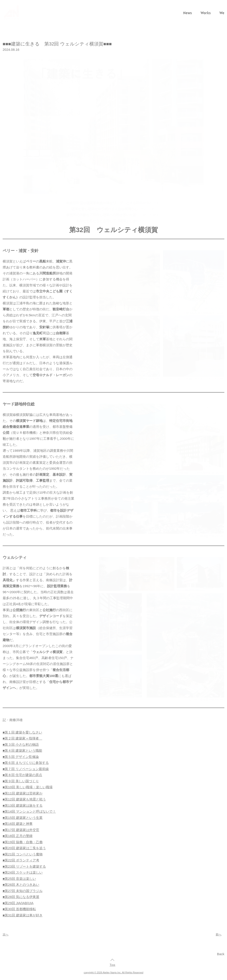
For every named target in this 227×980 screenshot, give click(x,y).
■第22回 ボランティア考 (21, 860)
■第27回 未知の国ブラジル (23, 891)
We (222, 13)
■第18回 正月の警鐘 (18, 836)
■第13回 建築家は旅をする (23, 805)
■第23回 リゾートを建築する (24, 866)
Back (221, 954)
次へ (6, 934)
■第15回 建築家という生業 (23, 818)
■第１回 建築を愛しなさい (22, 732)
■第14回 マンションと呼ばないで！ (29, 811)
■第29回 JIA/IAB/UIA (18, 903)
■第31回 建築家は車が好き (23, 915)
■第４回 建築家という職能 (22, 750)
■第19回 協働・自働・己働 (23, 842)
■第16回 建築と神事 (18, 824)
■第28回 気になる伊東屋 (21, 897)
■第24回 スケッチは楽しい (23, 872)
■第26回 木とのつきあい (21, 885)
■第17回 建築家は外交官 (21, 830)
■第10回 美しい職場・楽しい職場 (28, 787)
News (187, 13)
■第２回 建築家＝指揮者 (21, 738)
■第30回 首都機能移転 (19, 909)
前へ (219, 934)
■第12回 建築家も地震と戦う (24, 799)
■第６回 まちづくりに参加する (26, 763)
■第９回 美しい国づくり (21, 781)
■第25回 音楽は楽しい (19, 879)
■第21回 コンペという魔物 (23, 854)
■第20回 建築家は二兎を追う (24, 848)
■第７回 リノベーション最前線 (26, 769)
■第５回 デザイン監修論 (21, 757)
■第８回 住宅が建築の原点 (22, 775)
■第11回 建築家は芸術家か (23, 793)
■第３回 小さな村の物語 (21, 744)
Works (206, 13)
